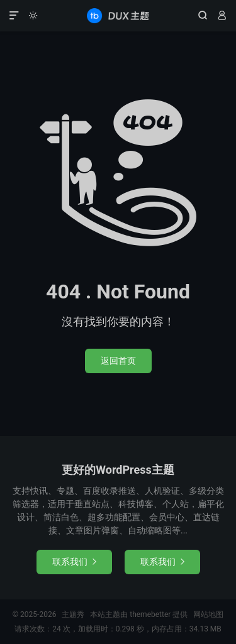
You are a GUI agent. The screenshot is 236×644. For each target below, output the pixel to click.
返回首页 (118, 361)
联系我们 (74, 562)
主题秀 (118, 16)
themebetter (150, 614)
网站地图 (208, 614)
